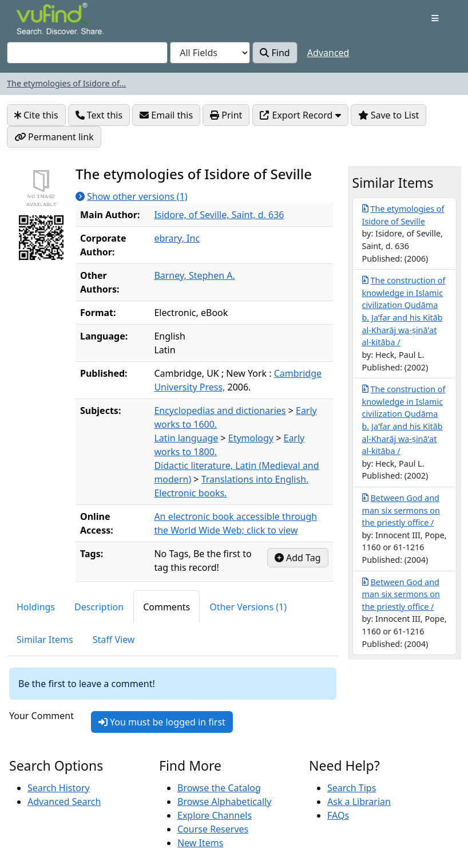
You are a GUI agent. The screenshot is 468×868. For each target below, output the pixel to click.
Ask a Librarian (359, 802)
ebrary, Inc (177, 238)
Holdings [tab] (36, 607)
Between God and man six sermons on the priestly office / (401, 510)
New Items (200, 843)
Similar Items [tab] (45, 640)
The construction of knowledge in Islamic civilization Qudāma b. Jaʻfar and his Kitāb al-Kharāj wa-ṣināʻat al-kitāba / (404, 311)
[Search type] (210, 53)
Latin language (186, 438)
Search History (59, 788)
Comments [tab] (166, 607)
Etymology (251, 438)
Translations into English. (255, 479)
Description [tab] (99, 607)
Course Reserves (213, 829)
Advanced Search (64, 802)
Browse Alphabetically (224, 802)
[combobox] (87, 53)
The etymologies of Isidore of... (66, 83)
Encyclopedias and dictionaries (220, 411)
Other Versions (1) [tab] (248, 607)
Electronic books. (190, 493)
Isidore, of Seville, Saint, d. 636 (219, 215)
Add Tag (298, 558)
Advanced (328, 53)
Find (275, 53)
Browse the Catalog (219, 788)
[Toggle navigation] (435, 18)
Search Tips (352, 788)
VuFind (36, 20)
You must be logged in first (162, 722)
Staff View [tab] (114, 640)
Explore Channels (215, 815)
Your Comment (41, 716)
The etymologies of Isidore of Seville (403, 215)
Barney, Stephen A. (194, 275)
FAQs (338, 815)
